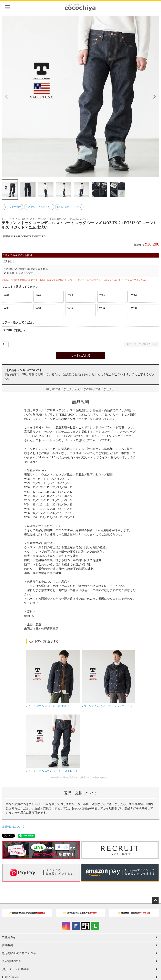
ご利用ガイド (10, 937)
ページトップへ (155, 900)
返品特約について (13, 827)
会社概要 (7, 945)
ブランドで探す (13, 207)
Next (154, 97)
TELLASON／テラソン (69, 207)
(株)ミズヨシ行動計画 (15, 969)
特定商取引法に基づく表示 (19, 953)
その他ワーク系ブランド (39, 207)
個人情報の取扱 (12, 961)
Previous (7, 97)
